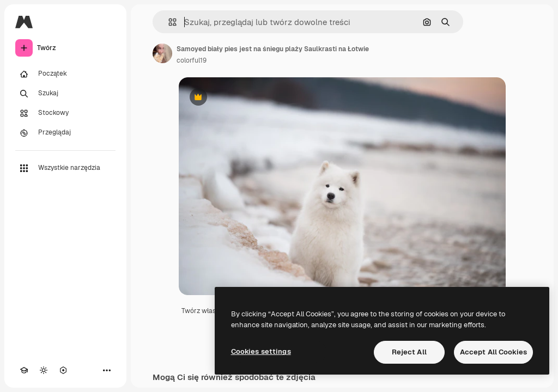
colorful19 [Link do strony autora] (192, 60)
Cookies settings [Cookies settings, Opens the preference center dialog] (261, 351)
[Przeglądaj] (65, 133)
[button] (168, 22)
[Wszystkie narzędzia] (65, 168)
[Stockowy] (65, 113)
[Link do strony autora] (162, 53)
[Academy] (24, 370)
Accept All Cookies (493, 352)
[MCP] (63, 370)
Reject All (409, 352)
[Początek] (65, 74)
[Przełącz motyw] (44, 370)
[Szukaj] (65, 94)
